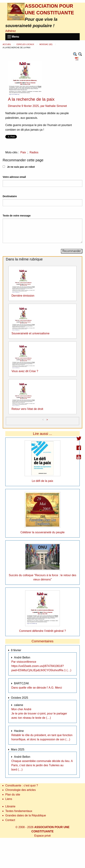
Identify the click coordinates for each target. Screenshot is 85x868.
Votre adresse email (14, 177)
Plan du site (13, 795)
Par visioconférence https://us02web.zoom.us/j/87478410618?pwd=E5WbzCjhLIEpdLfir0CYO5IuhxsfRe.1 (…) (41, 666)
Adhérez (11, 31)
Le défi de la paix (43, 481)
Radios (34, 152)
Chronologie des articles (21, 790)
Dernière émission (23, 296)
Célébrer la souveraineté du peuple (42, 532)
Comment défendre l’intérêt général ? (42, 631)
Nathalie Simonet (56, 106)
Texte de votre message (17, 216)
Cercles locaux (25, 44)
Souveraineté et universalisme (30, 333)
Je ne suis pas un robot (19, 167)
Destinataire (10, 196)
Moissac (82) (46, 44)
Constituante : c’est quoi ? (22, 785)
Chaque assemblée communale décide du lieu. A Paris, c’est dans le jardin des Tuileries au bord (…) (42, 765)
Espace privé (43, 836)
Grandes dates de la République (26, 815)
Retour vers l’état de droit (27, 409)
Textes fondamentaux (19, 811)
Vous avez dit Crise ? (25, 371)
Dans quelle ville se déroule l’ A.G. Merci (37, 688)
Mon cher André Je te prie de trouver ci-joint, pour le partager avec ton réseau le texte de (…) (39, 713)
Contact (10, 820)
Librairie (10, 806)
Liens (9, 799)
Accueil (7, 44)
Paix (23, 152)
